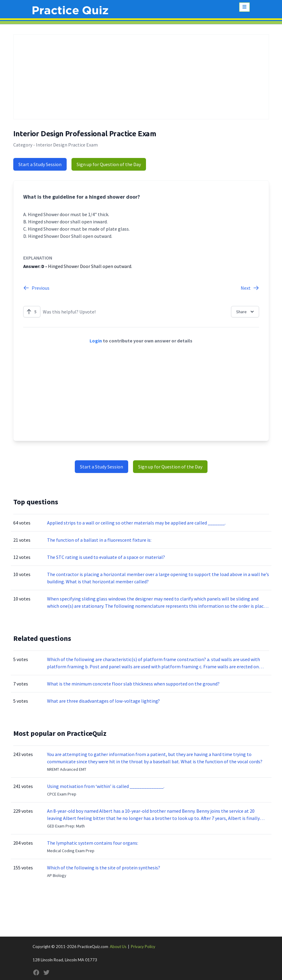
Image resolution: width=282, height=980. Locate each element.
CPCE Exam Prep (62, 794)
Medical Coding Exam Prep (71, 851)
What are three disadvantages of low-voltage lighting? (103, 701)
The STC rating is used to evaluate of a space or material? (106, 557)
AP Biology (57, 875)
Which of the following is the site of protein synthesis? (104, 868)
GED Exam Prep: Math (66, 826)
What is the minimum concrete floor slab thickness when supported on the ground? (133, 684)
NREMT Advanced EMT (67, 769)
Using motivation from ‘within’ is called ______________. (106, 786)
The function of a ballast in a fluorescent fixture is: (99, 540)
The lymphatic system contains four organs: (93, 843)
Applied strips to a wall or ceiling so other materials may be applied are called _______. (136, 523)
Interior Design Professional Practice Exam (85, 134)
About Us (118, 947)
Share (246, 312)
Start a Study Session (40, 164)
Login (96, 341)
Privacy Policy (143, 947)
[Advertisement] (141, 77)
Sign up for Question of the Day (109, 164)
